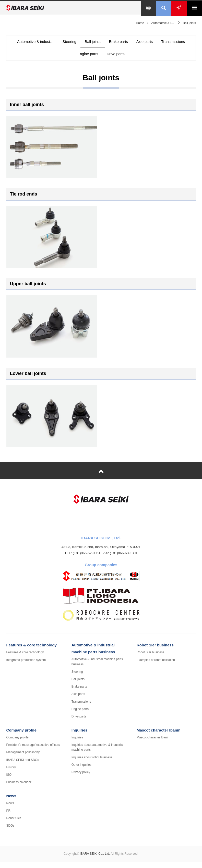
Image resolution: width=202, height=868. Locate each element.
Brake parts (137, 44)
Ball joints (109, 44)
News (11, 802)
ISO (9, 781)
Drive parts (134, 57)
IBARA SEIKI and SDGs (22, 766)
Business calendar (19, 789)
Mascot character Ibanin (159, 736)
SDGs (10, 832)
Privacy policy (81, 779)
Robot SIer (13, 825)
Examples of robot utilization (156, 666)
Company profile (21, 736)
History (11, 774)
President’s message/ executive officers (33, 751)
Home (140, 23)
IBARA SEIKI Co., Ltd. (38, 8)
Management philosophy (23, 759)
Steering (84, 44)
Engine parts (104, 57)
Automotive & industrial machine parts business (50, 44)
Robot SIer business (155, 651)
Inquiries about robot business (92, 763)
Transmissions (71, 57)
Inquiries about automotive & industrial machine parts (97, 754)
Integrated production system (26, 666)
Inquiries (80, 736)
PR (8, 817)
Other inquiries (81, 771)
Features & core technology (31, 651)
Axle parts (166, 44)
